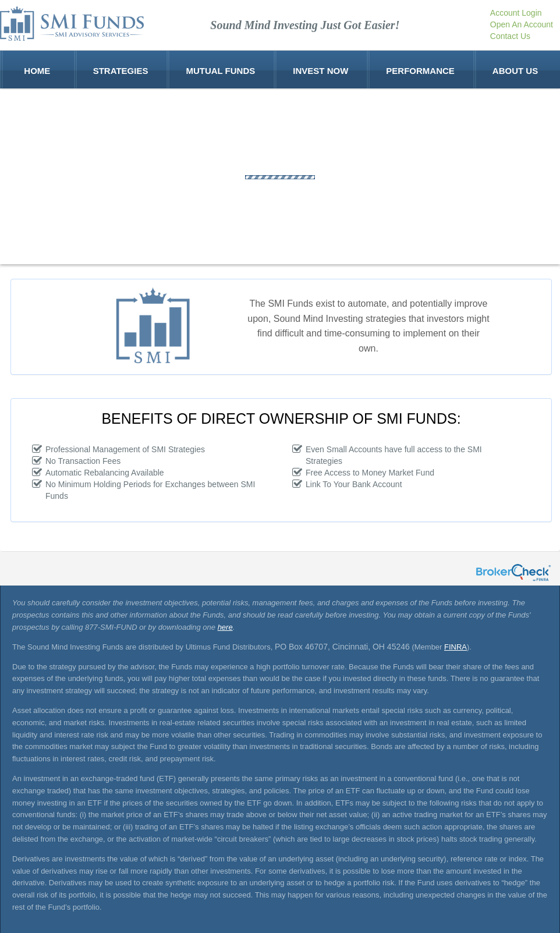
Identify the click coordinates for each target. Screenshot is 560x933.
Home (37, 70)
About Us (515, 70)
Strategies (121, 70)
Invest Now (320, 70)
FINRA (456, 647)
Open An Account (522, 24)
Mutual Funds (220, 70)
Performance (420, 70)
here (225, 627)
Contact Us (510, 36)
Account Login (516, 13)
